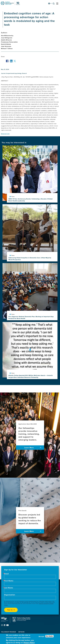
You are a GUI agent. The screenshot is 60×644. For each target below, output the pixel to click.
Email (6, 574)
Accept (42, 636)
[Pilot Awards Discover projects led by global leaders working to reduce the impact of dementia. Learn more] (30, 520)
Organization (10, 595)
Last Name (9, 588)
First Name (9, 581)
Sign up (10, 610)
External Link (5, 134)
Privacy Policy (29, 643)
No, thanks (49, 636)
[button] (54, 4)
